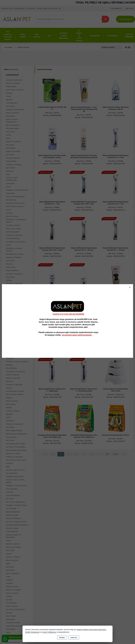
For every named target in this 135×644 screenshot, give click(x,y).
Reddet (62, 638)
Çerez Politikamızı (49, 632)
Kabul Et (74, 638)
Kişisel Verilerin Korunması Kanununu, (92, 630)
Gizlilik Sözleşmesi (32, 632)
